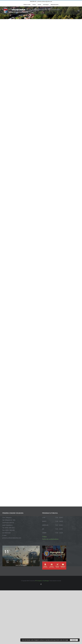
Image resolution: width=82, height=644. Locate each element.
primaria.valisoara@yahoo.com (45, 1)
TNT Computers (38, 581)
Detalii (67, 640)
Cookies (44, 537)
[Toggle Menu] (79, 11)
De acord (74, 640)
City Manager (46, 581)
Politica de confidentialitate (50, 539)
